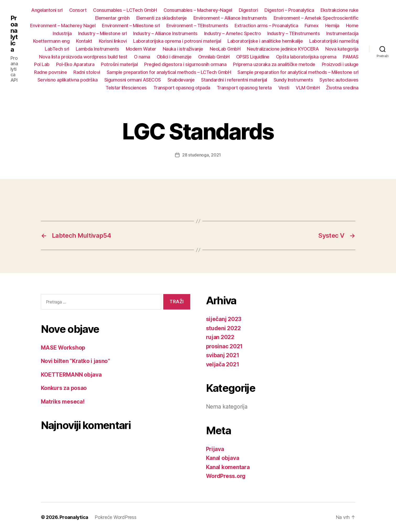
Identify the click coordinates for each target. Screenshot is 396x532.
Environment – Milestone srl (131, 26)
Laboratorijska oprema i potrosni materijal (177, 41)
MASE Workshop (63, 348)
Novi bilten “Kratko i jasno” (75, 361)
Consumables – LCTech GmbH (125, 10)
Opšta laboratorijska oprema (306, 57)
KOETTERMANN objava (71, 375)
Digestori (248, 10)
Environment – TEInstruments (197, 26)
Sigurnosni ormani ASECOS (133, 80)
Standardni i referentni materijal (234, 80)
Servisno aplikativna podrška (68, 80)
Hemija (332, 26)
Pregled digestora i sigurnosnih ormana (185, 64)
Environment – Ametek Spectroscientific (316, 18)
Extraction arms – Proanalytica (266, 26)
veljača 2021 (223, 364)
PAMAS (351, 57)
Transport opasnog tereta (244, 88)
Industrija (62, 33)
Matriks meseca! (63, 402)
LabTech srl (57, 49)
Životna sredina (342, 88)
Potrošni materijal (119, 64)
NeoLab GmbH (225, 49)
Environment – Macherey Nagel (63, 26)
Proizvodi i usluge (340, 64)
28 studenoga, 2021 (202, 155)
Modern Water (141, 49)
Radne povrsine (50, 72)
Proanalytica (14, 34)
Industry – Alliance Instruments (165, 33)
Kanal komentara (228, 467)
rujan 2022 (220, 337)
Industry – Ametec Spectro (233, 33)
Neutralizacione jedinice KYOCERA (283, 49)
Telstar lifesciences (126, 88)
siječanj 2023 (224, 319)
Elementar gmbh (112, 18)
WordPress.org (226, 476)
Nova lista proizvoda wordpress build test (83, 57)
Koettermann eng (51, 41)
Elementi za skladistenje (162, 18)
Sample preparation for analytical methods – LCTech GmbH (169, 72)
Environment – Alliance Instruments (230, 18)
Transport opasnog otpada (182, 88)
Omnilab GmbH (214, 57)
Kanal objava (223, 458)
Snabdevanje (181, 80)
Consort (78, 10)
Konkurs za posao (64, 388)
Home (352, 26)
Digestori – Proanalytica (289, 10)
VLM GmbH (308, 88)
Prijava (215, 449)
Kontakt (84, 41)
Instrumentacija (342, 33)
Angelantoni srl (47, 10)
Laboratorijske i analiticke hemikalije (265, 41)
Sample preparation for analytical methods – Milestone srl (298, 72)
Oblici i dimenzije (174, 57)
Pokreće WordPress (115, 517)
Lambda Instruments (97, 49)
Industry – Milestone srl (102, 33)
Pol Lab (42, 64)
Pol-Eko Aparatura (75, 64)
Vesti (284, 88)
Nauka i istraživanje (183, 49)
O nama (142, 57)
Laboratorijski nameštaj (334, 41)
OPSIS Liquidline (253, 57)
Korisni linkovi (113, 41)
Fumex (312, 26)
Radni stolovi (87, 72)
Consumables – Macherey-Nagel (198, 10)
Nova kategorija (342, 49)
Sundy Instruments (293, 80)
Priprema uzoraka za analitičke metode (274, 64)
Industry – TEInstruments (294, 33)
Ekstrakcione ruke (340, 10)
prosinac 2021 (224, 346)
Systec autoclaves (339, 80)
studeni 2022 (223, 328)
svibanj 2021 (223, 355)
